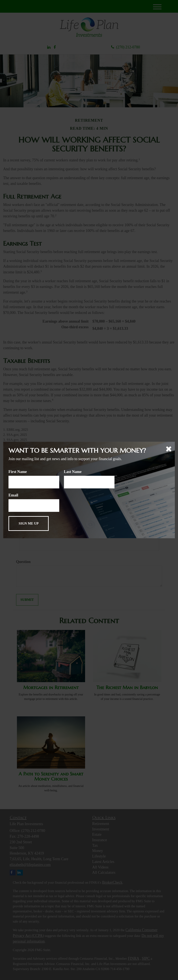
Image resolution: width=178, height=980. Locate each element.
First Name (18, 472)
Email (13, 495)
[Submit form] (29, 524)
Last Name (73, 472)
